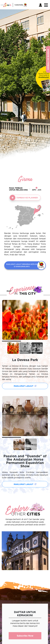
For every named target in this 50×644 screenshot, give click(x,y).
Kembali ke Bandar (48, 59)
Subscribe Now (25, 636)
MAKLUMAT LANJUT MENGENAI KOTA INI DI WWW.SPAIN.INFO (22, 265)
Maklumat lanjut (24, 386)
